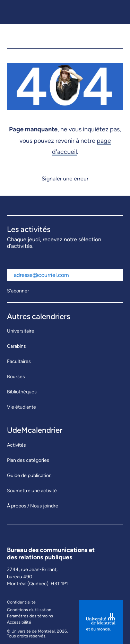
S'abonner (18, 291)
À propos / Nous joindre (33, 506)
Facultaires (19, 361)
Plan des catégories (28, 460)
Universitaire (21, 331)
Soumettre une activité (32, 491)
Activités (16, 445)
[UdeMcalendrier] (43, 36)
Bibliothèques (22, 392)
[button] (115, 36)
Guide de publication (29, 475)
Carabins (16, 346)
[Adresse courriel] (65, 275)
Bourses (16, 377)
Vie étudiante (21, 407)
